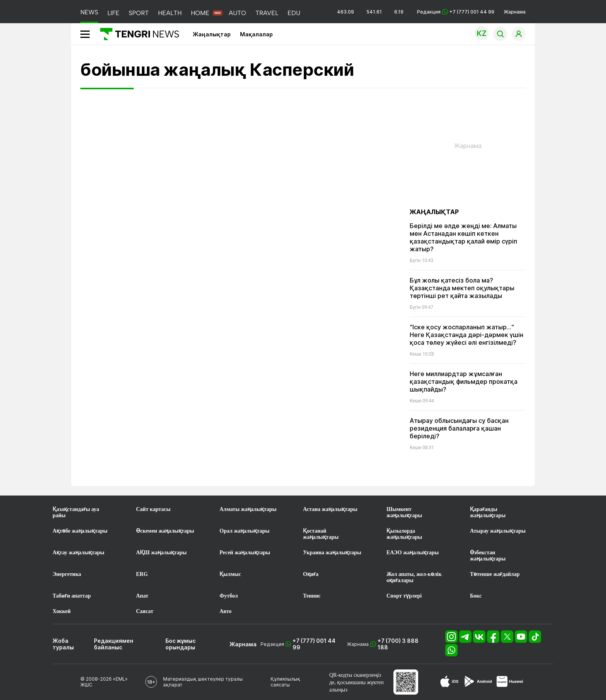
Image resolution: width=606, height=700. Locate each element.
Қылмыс (230, 574)
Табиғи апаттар (72, 596)
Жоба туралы (63, 644)
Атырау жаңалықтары (498, 531)
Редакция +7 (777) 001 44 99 (456, 12)
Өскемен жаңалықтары (165, 531)
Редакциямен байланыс (114, 644)
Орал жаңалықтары (244, 531)
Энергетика (67, 574)
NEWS (89, 12)
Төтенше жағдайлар (495, 574)
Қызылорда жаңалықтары (404, 534)
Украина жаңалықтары (332, 553)
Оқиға (311, 574)
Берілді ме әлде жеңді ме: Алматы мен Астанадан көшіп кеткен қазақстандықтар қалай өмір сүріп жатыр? (463, 237)
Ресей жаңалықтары (245, 553)
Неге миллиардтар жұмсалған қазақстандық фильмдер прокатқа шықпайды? (464, 382)
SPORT (139, 13)
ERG (142, 574)
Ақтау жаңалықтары (78, 553)
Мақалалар (256, 34)
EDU (294, 13)
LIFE (113, 13)
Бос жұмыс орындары (180, 644)
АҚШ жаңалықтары (161, 553)
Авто (226, 611)
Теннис (312, 596)
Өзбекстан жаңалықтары (488, 556)
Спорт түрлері (404, 596)
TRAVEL (267, 13)
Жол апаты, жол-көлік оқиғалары (414, 577)
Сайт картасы (153, 509)
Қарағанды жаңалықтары (488, 512)
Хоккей (62, 611)
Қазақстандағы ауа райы (76, 512)
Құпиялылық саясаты (285, 682)
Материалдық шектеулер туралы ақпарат (203, 682)
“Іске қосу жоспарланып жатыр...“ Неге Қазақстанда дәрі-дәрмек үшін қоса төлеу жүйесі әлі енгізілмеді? (466, 335)
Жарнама (515, 12)
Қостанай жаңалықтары (321, 534)
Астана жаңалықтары (330, 509)
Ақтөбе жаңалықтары (80, 531)
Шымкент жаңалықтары (404, 512)
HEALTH (170, 13)
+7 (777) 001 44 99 (314, 644)
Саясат (145, 611)
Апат (142, 596)
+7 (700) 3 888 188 (398, 644)
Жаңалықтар (212, 34)
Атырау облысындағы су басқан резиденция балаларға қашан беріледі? (459, 428)
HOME (200, 13)
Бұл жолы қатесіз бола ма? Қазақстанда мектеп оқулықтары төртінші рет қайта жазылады (462, 288)
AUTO (237, 13)
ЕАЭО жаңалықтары (413, 553)
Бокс (476, 596)
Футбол (229, 596)
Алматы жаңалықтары (248, 509)
